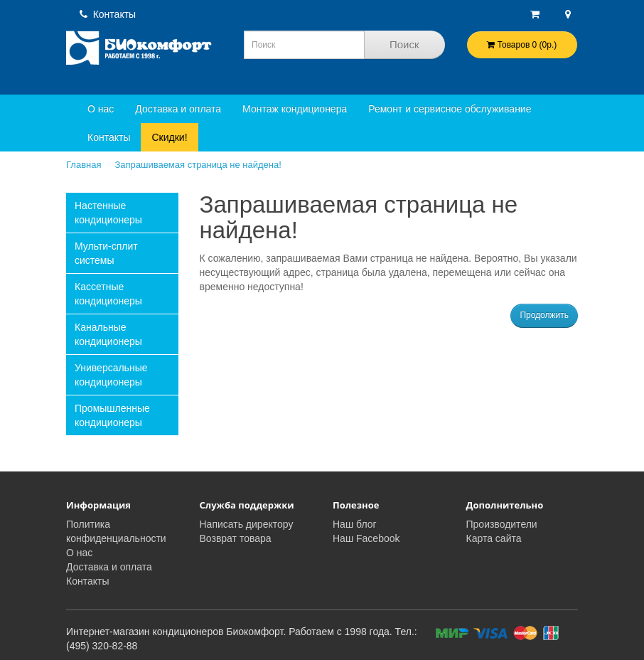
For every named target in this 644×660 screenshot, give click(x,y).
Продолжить (544, 315)
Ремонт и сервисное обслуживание (450, 109)
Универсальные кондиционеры (111, 375)
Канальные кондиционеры (108, 334)
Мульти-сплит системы (106, 253)
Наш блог (355, 524)
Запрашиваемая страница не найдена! (198, 165)
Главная (84, 165)
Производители (502, 524)
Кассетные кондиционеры (108, 294)
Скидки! (169, 137)
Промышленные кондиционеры (112, 415)
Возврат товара (236, 538)
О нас (101, 109)
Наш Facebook (366, 538)
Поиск (404, 44)
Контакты (108, 14)
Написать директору (247, 524)
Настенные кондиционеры (108, 213)
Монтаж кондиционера (295, 109)
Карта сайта (494, 538)
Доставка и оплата (178, 109)
